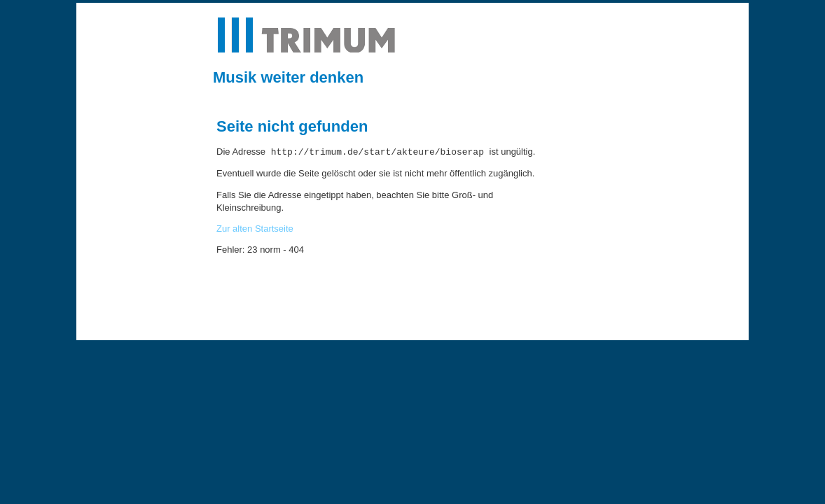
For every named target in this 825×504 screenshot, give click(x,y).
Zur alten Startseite (255, 229)
